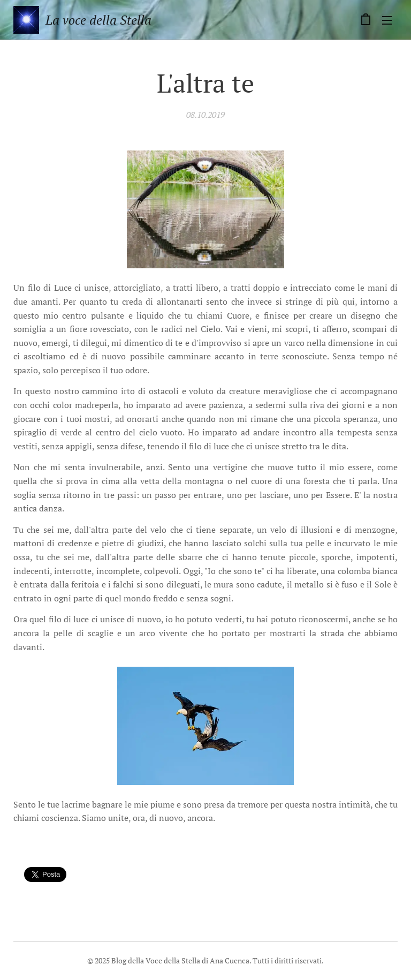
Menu (387, 20)
